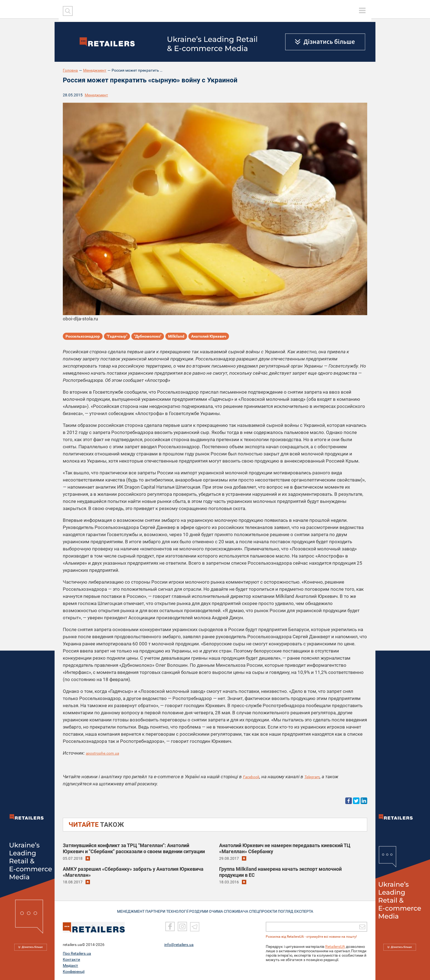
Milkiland (176, 337)
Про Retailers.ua (77, 953)
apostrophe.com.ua (105, 753)
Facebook (253, 776)
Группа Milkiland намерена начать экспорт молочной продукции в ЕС (280, 872)
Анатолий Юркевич (209, 337)
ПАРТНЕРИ (152, 911)
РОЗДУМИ (201, 911)
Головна (70, 70)
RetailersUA (335, 947)
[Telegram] (195, 927)
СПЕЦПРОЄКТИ (267, 911)
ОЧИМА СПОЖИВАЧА (232, 911)
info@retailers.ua (179, 945)
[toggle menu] (362, 10)
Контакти (71, 959)
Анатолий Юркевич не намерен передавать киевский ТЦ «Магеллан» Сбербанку (285, 848)
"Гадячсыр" (117, 337)
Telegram (317, 776)
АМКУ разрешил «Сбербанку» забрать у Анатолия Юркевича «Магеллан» (133, 872)
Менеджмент (95, 70)
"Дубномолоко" (148, 337)
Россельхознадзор (83, 337)
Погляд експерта (301, 911)
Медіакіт (70, 965)
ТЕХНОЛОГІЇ (177, 911)
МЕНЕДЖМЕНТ (125, 911)
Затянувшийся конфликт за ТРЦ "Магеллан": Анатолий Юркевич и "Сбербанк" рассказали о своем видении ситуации (134, 848)
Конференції (74, 971)
